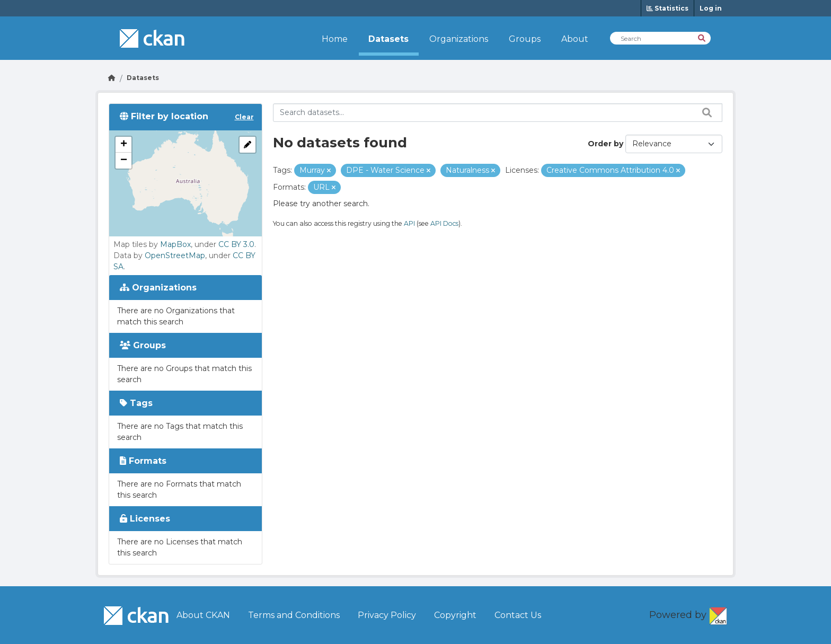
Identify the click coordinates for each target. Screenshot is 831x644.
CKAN (718, 614)
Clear (244, 117)
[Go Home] (112, 78)
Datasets (388, 39)
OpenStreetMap (175, 255)
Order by (605, 144)
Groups (525, 39)
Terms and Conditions (294, 615)
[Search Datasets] (660, 38)
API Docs (444, 223)
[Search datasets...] (498, 113)
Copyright (455, 615)
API (409, 223)
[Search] (702, 37)
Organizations (459, 39)
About (575, 39)
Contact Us (518, 615)
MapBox (175, 244)
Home (335, 39)
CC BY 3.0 (236, 244)
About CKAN (203, 615)
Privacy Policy (387, 615)
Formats (143, 461)
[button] (123, 145)
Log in (711, 8)
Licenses (145, 519)
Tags (136, 403)
